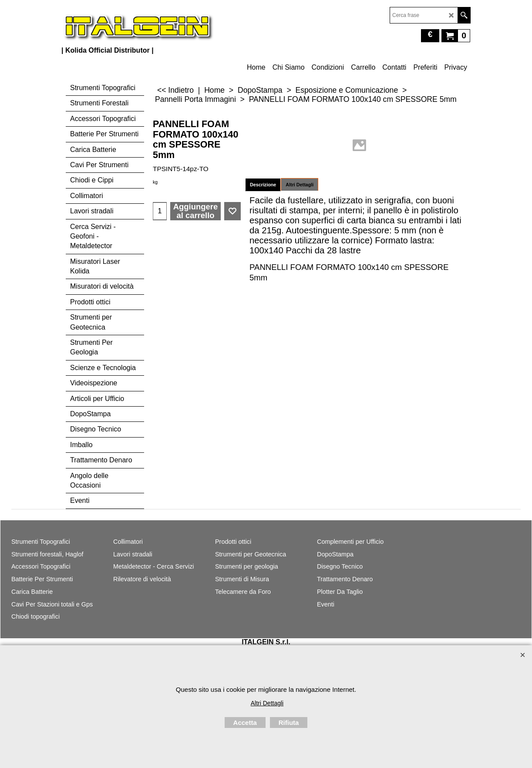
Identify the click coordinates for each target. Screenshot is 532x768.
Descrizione (263, 185)
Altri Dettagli (300, 185)
